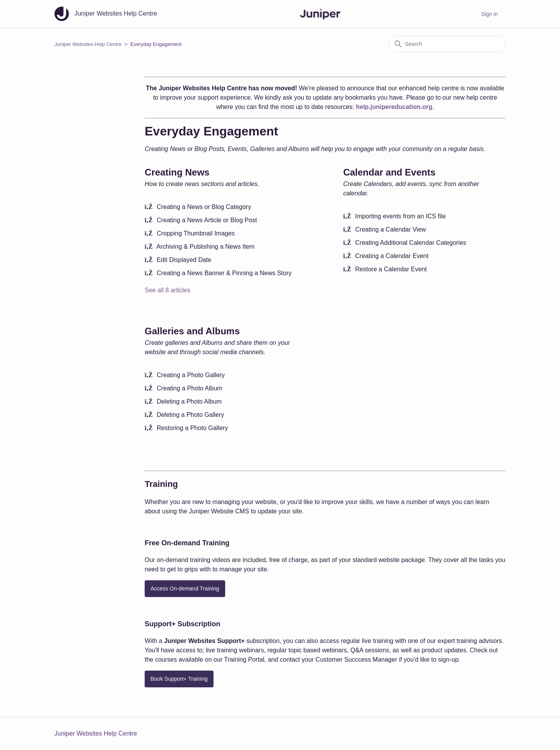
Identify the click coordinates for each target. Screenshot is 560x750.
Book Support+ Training (179, 679)
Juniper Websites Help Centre (88, 44)
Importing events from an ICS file (400, 216)
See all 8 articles (167, 290)
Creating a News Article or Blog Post (207, 220)
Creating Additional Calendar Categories (411, 243)
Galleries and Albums (192, 331)
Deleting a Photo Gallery (190, 415)
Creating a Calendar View (390, 229)
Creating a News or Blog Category (204, 207)
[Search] (447, 44)
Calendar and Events (389, 172)
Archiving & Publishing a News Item (206, 247)
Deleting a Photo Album (189, 401)
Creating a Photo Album (190, 388)
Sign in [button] (489, 14)
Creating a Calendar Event (392, 256)
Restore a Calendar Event (391, 269)
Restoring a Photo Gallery (192, 428)
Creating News (177, 172)
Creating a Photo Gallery (191, 375)
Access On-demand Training (185, 588)
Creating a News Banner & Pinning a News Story (224, 273)
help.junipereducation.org (394, 107)
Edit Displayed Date (184, 260)
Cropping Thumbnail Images (196, 233)
